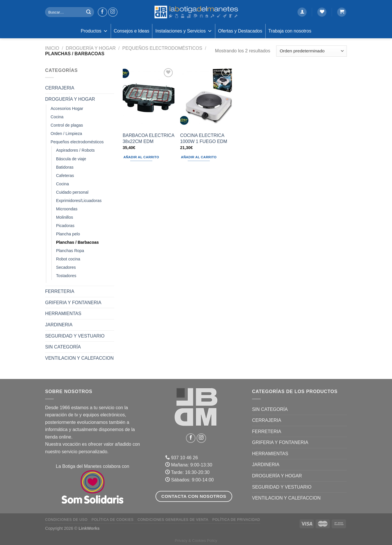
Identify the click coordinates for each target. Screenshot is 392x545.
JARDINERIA (59, 325)
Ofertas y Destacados (240, 31)
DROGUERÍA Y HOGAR (91, 48)
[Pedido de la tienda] (312, 51)
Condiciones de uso (66, 520)
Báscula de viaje (71, 159)
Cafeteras (65, 176)
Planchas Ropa (70, 251)
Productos (94, 31)
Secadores (66, 267)
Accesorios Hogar (67, 108)
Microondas (67, 209)
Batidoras (65, 167)
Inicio (52, 48)
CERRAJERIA (60, 88)
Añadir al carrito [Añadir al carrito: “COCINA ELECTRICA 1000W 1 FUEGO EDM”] (199, 157)
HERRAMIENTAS (63, 314)
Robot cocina (68, 259)
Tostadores (66, 276)
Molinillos (65, 217)
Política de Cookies (112, 520)
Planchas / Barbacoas (77, 242)
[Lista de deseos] (322, 12)
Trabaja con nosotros (290, 31)
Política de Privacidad (236, 520)
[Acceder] (302, 12)
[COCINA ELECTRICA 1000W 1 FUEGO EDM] (206, 98)
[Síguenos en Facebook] (102, 12)
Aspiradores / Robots (75, 150)
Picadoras (65, 226)
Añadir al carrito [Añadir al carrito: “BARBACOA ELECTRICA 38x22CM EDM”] (141, 157)
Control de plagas (67, 125)
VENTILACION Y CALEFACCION (79, 358)
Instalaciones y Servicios (183, 31)
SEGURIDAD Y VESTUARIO (75, 336)
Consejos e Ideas (132, 31)
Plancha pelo (68, 234)
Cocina (57, 117)
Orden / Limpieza (66, 134)
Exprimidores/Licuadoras (79, 201)
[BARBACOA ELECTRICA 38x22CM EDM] (149, 98)
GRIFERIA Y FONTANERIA (73, 303)
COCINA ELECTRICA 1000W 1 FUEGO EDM (204, 138)
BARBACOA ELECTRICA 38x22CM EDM (148, 138)
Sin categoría (63, 347)
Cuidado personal (72, 192)
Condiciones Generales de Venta (173, 520)
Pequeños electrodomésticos (162, 48)
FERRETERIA (60, 291)
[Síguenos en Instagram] (113, 12)
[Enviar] (89, 12)
